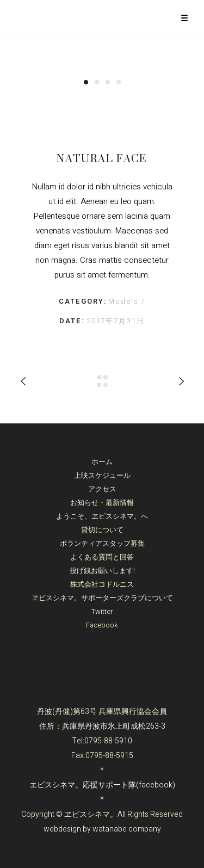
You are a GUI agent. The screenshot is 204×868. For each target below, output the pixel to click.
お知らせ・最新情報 (102, 503)
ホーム (102, 462)
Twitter (102, 611)
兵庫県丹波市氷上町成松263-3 (114, 726)
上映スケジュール (102, 475)
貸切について (102, 530)
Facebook (102, 625)
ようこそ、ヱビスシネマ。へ (102, 516)
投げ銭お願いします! (102, 571)
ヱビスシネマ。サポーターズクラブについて (102, 598)
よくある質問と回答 (102, 557)
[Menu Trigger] (184, 18)
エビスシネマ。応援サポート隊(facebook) (102, 785)
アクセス (102, 489)
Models (125, 301)
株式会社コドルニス (102, 584)
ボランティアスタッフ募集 (102, 543)
